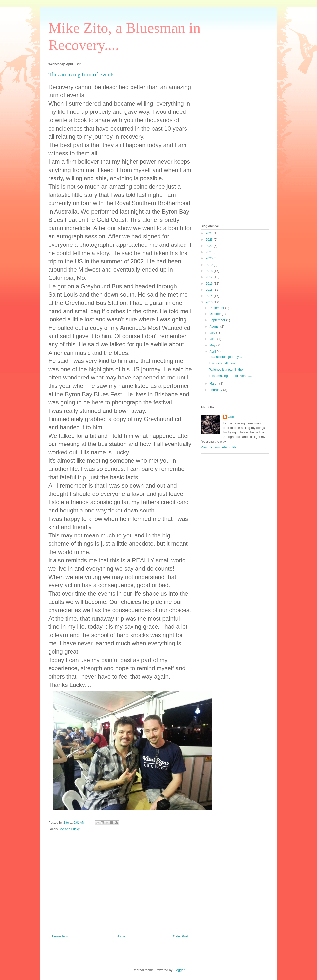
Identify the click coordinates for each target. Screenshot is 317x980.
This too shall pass (222, 363)
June (213, 339)
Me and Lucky (70, 829)
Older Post (181, 936)
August (215, 326)
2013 (210, 302)
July (213, 333)
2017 (210, 277)
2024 (210, 233)
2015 (210, 290)
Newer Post (60, 936)
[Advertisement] (120, 886)
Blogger (179, 970)
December (217, 308)
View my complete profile (218, 447)
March (214, 384)
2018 (210, 271)
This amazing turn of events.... (230, 376)
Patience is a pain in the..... (228, 369)
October (216, 314)
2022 (210, 246)
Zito (231, 417)
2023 (210, 239)
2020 (210, 258)
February (216, 390)
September (218, 320)
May (213, 345)
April (213, 351)
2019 (210, 265)
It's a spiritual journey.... (225, 357)
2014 (210, 296)
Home (121, 936)
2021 (210, 252)
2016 (210, 283)
